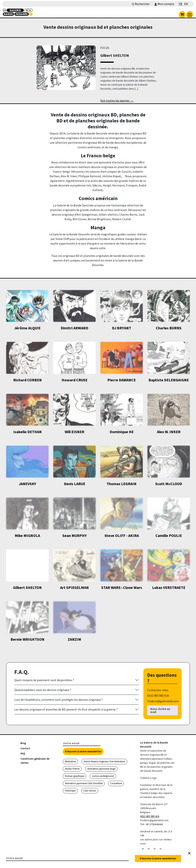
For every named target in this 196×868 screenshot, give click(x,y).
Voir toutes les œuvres (117, 101)
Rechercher (141, 4)
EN (186, 4)
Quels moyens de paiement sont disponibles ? (44, 680)
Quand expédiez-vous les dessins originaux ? (43, 690)
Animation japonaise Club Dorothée (84, 783)
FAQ (23, 753)
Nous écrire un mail (160, 710)
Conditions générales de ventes (35, 761)
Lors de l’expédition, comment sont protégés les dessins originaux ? (59, 700)
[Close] (189, 853)
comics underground (103, 776)
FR (180, 4)
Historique (70, 791)
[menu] (190, 15)
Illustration (70, 761)
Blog (23, 743)
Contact (25, 748)
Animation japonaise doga (101, 769)
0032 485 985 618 (150, 816)
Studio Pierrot (72, 769)
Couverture (116, 783)
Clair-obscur (90, 791)
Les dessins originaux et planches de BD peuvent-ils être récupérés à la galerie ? (66, 709)
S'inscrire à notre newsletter (83, 751)
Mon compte (164, 4)
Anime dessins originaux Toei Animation (104, 761)
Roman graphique (75, 776)
